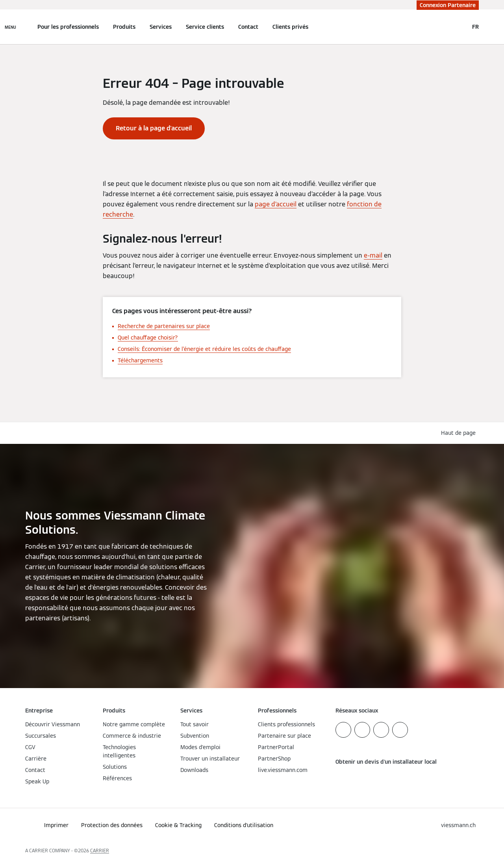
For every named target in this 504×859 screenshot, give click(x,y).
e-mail (373, 255)
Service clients (205, 27)
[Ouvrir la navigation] (10, 27)
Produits (124, 27)
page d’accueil (276, 204)
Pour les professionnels (68, 27)
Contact (248, 27)
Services (161, 27)
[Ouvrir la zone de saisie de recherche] (459, 27)
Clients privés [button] (290, 27)
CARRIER (100, 851)
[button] (460, 433)
